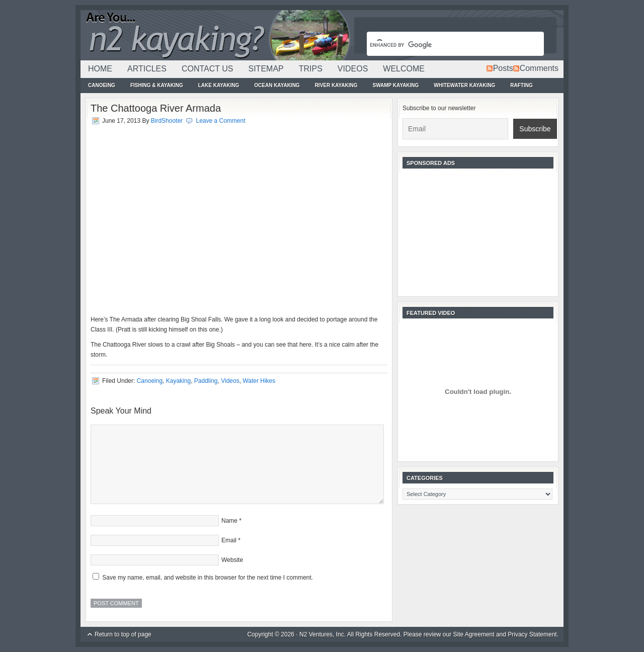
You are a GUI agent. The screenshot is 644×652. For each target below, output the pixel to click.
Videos (353, 69)
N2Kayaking (216, 35)
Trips (311, 69)
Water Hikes (259, 381)
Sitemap (266, 69)
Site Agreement (474, 634)
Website (232, 560)
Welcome (404, 69)
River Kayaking (336, 85)
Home (100, 69)
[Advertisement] (478, 231)
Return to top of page (123, 634)
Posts (503, 68)
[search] (443, 45)
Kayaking (178, 381)
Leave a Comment (220, 121)
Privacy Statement (532, 634)
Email (229, 540)
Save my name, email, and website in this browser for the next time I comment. (208, 578)
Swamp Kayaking (395, 85)
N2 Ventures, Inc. (323, 634)
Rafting (521, 85)
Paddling (206, 381)
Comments (539, 68)
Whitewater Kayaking (464, 85)
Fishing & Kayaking (157, 85)
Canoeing (102, 85)
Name (229, 521)
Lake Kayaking (219, 85)
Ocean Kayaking (277, 85)
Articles (147, 69)
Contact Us (208, 69)
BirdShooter (167, 121)
